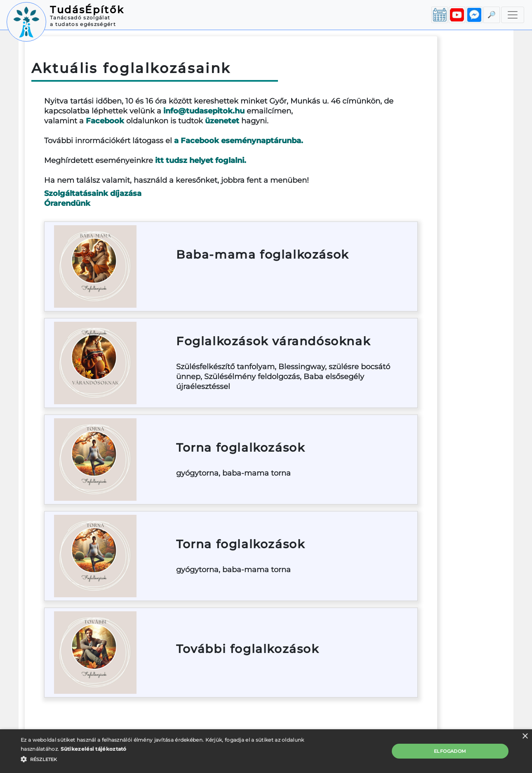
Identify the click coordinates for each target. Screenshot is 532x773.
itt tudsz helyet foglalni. (201, 160)
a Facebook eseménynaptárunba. (239, 140)
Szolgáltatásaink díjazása (93, 193)
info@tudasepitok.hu (204, 111)
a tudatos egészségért (83, 24)
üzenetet (222, 121)
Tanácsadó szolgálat (80, 18)
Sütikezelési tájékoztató (94, 749)
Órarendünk (67, 203)
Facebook (105, 121)
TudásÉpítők (87, 10)
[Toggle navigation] (513, 15)
